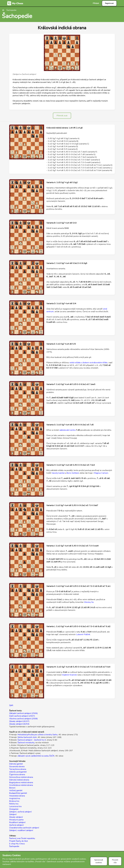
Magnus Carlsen (101, 473)
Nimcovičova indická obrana (21, 777)
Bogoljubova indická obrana (21, 782)
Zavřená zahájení (16, 825)
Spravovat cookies (99, 861)
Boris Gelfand (73, 473)
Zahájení (13, 814)
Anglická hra (15, 798)
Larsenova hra (15, 806)
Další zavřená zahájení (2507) (22, 716)
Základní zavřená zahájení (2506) (23, 713)
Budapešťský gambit (18, 793)
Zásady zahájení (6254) (19, 724)
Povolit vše (115, 861)
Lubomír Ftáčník (83, 634)
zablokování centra (67, 430)
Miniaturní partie (16, 820)
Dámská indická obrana (19, 780)
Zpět (11, 705)
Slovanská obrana (17, 767)
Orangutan (14, 809)
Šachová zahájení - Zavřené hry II (32, 740)
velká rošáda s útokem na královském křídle (89, 363)
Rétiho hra (14, 804)
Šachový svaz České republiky (22, 838)
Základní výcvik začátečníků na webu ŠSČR (36, 756)
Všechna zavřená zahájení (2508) (23, 719)
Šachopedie (14, 846)
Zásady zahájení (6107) (19, 721)
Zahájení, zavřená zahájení (20, 812)
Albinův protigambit (18, 772)
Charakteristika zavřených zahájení (24, 828)
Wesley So (89, 602)
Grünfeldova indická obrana (21, 785)
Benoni (12, 788)
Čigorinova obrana (17, 775)
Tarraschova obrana (18, 769)
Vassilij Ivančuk (58, 473)
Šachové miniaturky (26, 743)
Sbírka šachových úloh (27, 737)
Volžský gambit (16, 790)
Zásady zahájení (16, 817)
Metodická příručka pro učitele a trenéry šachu (38, 735)
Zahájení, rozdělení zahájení (21, 830)
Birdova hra (14, 801)
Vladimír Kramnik (69, 675)
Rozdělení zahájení (17, 822)
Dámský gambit (16, 764)
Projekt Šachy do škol (19, 841)
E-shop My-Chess (17, 844)
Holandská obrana (17, 796)
